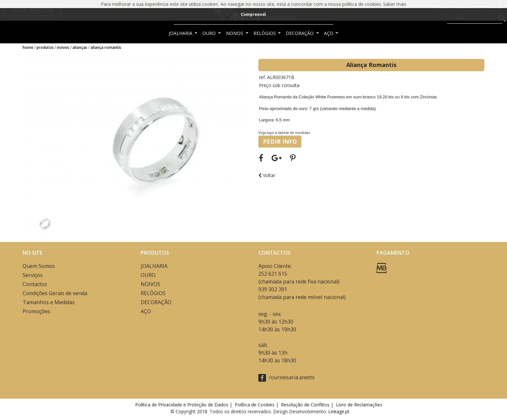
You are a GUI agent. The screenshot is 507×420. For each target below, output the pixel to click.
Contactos (35, 284)
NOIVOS (235, 33)
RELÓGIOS (265, 33)
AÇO (329, 33)
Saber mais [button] (395, 4)
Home (28, 47)
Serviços (33, 275)
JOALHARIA (181, 33)
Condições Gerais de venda (55, 293)
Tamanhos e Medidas (49, 302)
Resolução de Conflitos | (308, 405)
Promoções (36, 311)
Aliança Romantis (106, 47)
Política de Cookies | (257, 405)
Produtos (45, 47)
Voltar (267, 175)
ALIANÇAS (80, 47)
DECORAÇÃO (300, 33)
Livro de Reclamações (360, 405)
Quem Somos (39, 266)
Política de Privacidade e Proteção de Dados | (184, 405)
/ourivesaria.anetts (286, 378)
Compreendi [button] (253, 14)
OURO (210, 33)
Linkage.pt (339, 411)
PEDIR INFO (280, 141)
